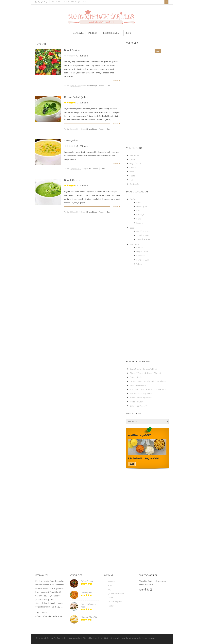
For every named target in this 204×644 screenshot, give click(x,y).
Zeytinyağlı (134, 184)
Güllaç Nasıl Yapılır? (138, 406)
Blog (110, 589)
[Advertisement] (147, 100)
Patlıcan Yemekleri (138, 385)
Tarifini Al (117, 80)
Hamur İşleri (142, 206)
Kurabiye (140, 215)
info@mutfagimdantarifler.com (49, 616)
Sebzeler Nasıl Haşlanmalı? (142, 394)
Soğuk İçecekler (143, 239)
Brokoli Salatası (72, 50)
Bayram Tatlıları (137, 377)
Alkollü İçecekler (143, 231)
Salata (132, 176)
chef (109, 86)
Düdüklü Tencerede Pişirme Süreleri (145, 373)
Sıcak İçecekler (143, 235)
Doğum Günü (142, 252)
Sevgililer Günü (143, 260)
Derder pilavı (87, 593)
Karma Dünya (92, 86)
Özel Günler (135, 244)
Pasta (139, 219)
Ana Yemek (134, 155)
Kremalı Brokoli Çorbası (76, 97)
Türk (89, 169)
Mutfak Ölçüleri (136, 402)
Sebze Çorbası (71, 140)
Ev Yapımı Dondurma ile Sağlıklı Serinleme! (148, 381)
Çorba (132, 159)
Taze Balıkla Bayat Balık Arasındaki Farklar (148, 389)
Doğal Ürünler (135, 163)
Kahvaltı (133, 168)
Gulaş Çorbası (87, 581)
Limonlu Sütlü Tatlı (89, 617)
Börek (139, 202)
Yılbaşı (139, 264)
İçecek (132, 228)
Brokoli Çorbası (72, 180)
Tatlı (131, 180)
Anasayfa (111, 581)
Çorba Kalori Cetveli (116, 594)
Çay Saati (134, 199)
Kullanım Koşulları (75, 2)
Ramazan (141, 256)
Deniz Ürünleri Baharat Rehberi (143, 369)
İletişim (56, 2)
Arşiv (110, 585)
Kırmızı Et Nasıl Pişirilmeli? (141, 398)
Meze (132, 172)
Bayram (140, 247)
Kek (138, 211)
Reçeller (140, 223)
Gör (132, 464)
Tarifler (111, 606)
